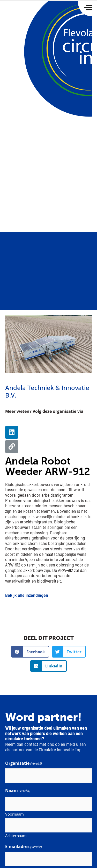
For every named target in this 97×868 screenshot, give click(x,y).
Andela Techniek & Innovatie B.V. (47, 391)
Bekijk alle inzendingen (27, 595)
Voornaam (14, 814)
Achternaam (16, 835)
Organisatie (24, 763)
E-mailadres (24, 846)
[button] (30, 652)
